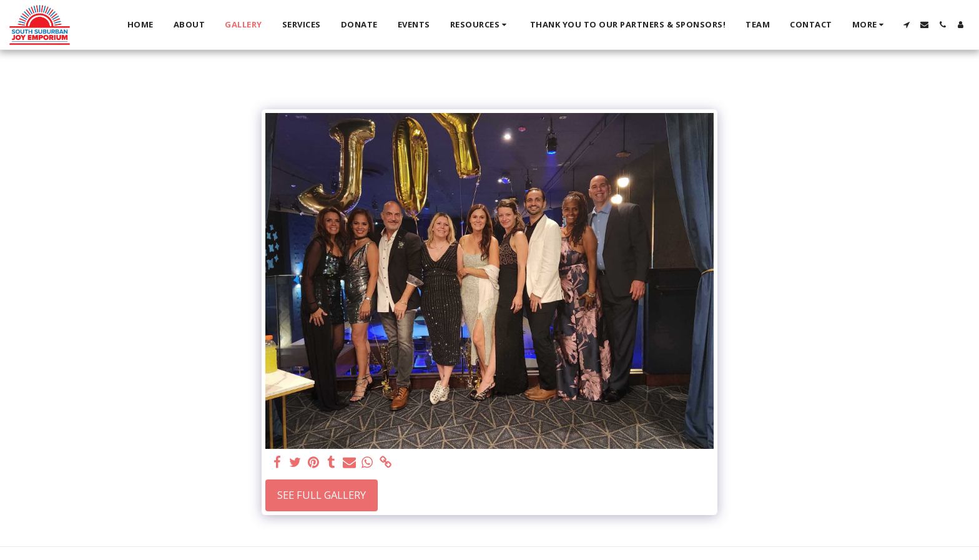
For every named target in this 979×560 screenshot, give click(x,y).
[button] (480, 25)
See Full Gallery (322, 495)
